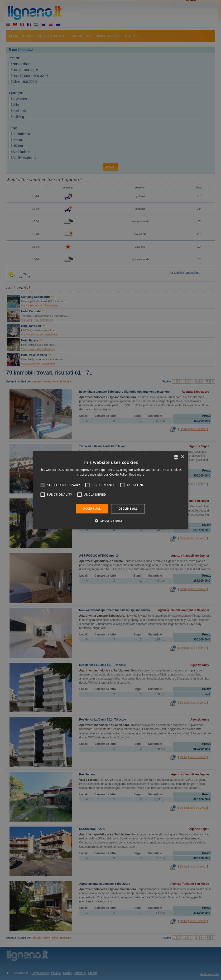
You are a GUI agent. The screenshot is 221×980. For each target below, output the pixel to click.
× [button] (183, 457)
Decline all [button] (128, 509)
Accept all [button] (92, 509)
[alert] (110, 490)
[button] (110, 521)
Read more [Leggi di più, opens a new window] (137, 475)
